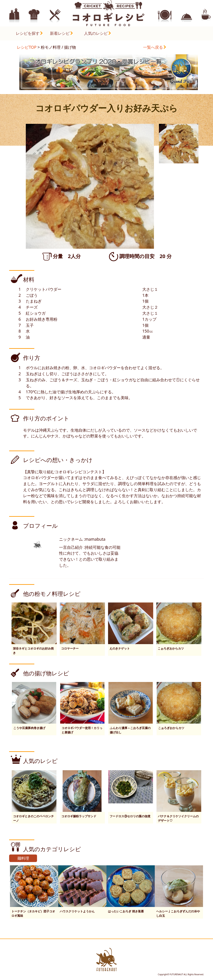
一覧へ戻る (153, 47)
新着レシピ (60, 33)
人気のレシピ (96, 33)
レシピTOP (27, 47)
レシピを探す (28, 33)
